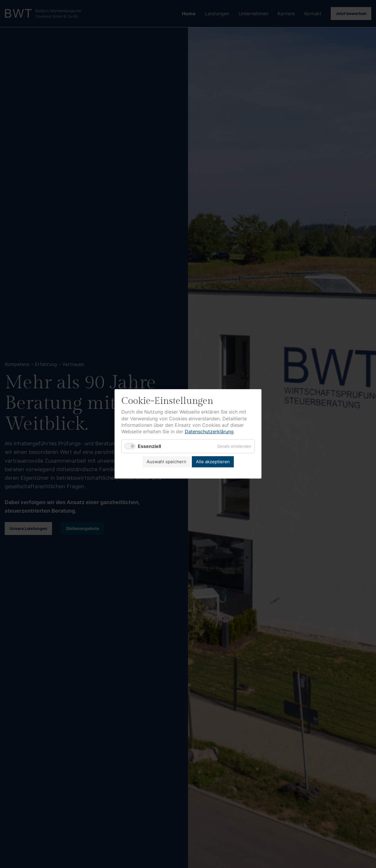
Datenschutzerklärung (209, 432)
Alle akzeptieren (213, 462)
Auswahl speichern (166, 462)
